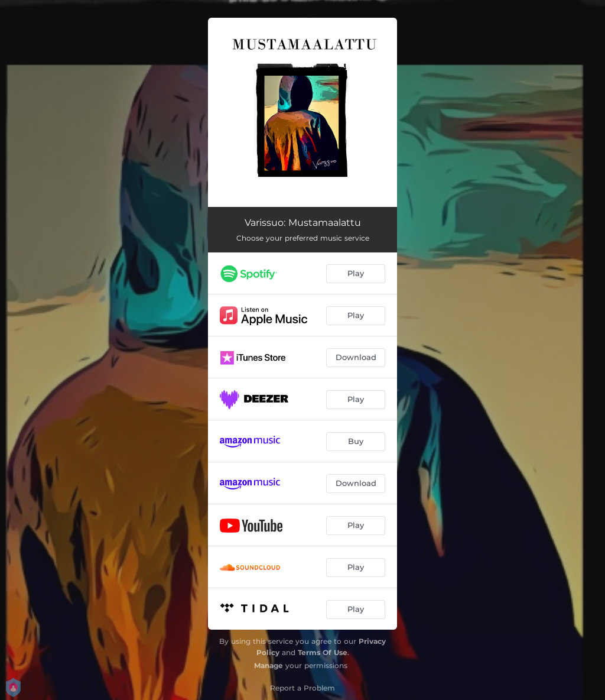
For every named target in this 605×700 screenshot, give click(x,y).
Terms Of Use (323, 652)
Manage (269, 665)
